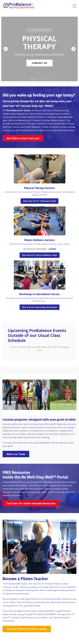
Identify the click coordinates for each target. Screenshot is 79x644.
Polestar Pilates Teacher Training (27, 629)
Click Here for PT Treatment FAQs (39, 201)
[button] (6, 49)
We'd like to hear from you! (23, 138)
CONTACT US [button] (39, 63)
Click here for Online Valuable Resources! (31, 503)
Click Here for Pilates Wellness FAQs (40, 255)
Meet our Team (16, 454)
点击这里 (52, 249)
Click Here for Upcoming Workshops (39, 307)
